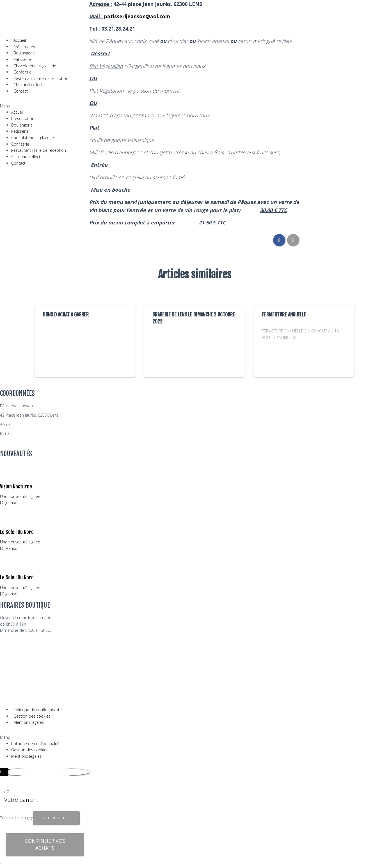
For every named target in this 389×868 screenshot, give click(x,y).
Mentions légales (29, 722)
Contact (21, 91)
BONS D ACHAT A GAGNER (66, 314)
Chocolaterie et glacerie (35, 66)
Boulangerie (24, 53)
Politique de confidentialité (38, 710)
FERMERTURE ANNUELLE (284, 314)
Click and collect (28, 85)
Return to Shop (56, 818)
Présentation (25, 47)
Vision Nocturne (16, 486)
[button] (35, 106)
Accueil (20, 40)
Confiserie (22, 72)
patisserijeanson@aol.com (37, 433)
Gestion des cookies (32, 716)
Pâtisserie (22, 59)
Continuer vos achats (45, 844)
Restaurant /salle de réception (41, 78)
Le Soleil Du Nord (17, 532)
